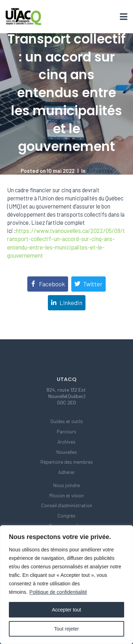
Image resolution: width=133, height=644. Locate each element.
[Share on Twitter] (88, 284)
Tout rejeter (66, 629)
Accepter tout (66, 610)
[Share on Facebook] (48, 284)
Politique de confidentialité (58, 592)
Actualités (100, 171)
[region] (66, 585)
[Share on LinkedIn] (67, 303)
